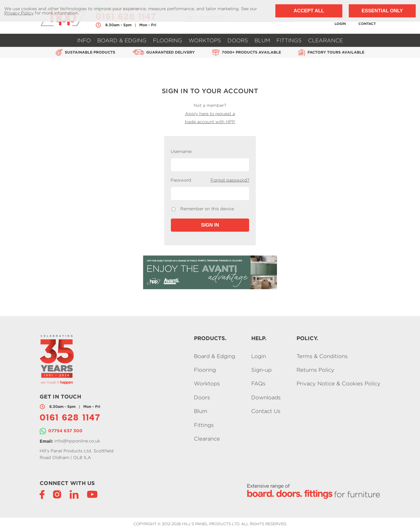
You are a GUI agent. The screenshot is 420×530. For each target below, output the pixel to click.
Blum (262, 40)
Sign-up (261, 370)
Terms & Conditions (322, 356)
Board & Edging (122, 40)
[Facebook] (42, 494)
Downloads (266, 397)
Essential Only (382, 11)
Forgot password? (230, 180)
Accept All (309, 11)
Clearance (325, 40)
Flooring (168, 40)
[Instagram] (57, 494)
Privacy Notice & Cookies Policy (338, 384)
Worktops (205, 40)
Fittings (289, 40)
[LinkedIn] (74, 494)
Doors (238, 40)
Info (84, 40)
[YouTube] (92, 494)
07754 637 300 (65, 431)
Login (259, 356)
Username (181, 152)
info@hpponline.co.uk (77, 441)
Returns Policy (315, 370)
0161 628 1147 (70, 418)
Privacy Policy (19, 13)
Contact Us (266, 411)
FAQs (258, 384)
